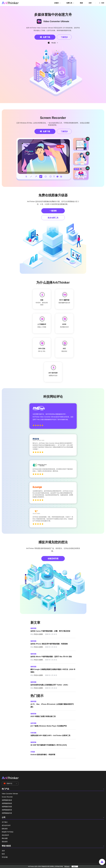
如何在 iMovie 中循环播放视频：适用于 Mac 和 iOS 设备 (51, 657)
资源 (81, 3)
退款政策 (5, 842)
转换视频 (33, 733)
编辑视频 (33, 628)
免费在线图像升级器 (53, 195)
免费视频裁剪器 (7, 810)
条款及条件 (5, 835)
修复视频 (33, 723)
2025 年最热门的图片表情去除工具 (43, 716)
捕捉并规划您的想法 (53, 542)
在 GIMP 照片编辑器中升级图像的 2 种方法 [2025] (49, 745)
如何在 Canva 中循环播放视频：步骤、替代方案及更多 (50, 631)
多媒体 (56, 3)
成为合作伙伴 (6, 825)
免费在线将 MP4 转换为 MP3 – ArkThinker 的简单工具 (50, 735)
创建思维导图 (53, 559)
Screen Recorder (53, 118)
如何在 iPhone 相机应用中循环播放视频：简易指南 (49, 644)
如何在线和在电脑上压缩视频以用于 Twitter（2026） (50, 685)
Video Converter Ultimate (10, 794)
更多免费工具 (53, 218)
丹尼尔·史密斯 (38, 634)
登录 (101, 3)
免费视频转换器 (7, 800)
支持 (90, 3)
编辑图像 (33, 714)
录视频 (33, 752)
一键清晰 (53, 211)
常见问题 (5, 857)
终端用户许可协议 (8, 832)
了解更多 (64, 37)
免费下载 (46, 37)
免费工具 (69, 3)
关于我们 (5, 822)
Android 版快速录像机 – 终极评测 (43, 755)
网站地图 (5, 838)
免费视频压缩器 (7, 807)
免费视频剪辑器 (7, 803)
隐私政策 (5, 829)
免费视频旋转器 (7, 813)
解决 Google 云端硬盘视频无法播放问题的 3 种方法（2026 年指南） (53, 671)
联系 (3, 854)
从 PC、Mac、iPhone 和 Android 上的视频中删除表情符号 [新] (52, 706)
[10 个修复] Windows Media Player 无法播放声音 (49, 726)
